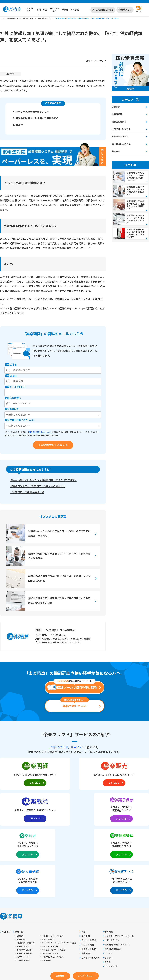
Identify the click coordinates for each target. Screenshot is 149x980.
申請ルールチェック (50, 883)
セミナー (109, 888)
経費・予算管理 (48, 869)
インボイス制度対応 (25, 883)
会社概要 (109, 861)
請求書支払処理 (23, 876)
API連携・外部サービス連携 (53, 880)
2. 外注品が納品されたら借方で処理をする (36, 119)
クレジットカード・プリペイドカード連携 (59, 873)
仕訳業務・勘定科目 (121, 130)
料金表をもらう (125, 10)
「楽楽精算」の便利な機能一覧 (27, 493)
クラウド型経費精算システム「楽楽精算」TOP (18, 18)
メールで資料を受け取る (103, 10)
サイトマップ (111, 897)
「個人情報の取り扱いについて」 (40, 432)
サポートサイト (112, 870)
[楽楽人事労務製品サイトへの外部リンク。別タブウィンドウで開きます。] (105, 810)
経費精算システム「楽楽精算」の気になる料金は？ (38, 487)
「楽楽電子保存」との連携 (53, 887)
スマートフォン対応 (50, 876)
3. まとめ (18, 125)
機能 (39, 10)
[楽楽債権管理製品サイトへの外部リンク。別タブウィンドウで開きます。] (74, 810)
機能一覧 (19, 861)
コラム (108, 892)
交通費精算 (117, 115)
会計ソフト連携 (54, 10)
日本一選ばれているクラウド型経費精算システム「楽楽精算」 (44, 481)
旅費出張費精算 (119, 122)
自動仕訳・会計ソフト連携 (53, 866)
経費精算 (10, 74)
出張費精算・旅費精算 (25, 873)
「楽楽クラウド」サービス (65, 748)
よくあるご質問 (89, 879)
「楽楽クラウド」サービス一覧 (119, 866)
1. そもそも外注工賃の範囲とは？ (31, 112)
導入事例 (75, 10)
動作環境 (86, 883)
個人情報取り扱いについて (117, 875)
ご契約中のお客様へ (91, 888)
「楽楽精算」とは (28, 10)
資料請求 (59, 906)
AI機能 (65, 10)
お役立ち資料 (88, 875)
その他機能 (46, 890)
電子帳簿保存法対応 (121, 145)
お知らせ (116, 152)
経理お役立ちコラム (44, 18)
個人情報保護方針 (113, 879)
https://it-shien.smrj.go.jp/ (39, 958)
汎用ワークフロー (24, 887)
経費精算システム (120, 137)
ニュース (109, 883)
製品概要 (6, 861)
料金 (45, 10)
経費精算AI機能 (23, 890)
